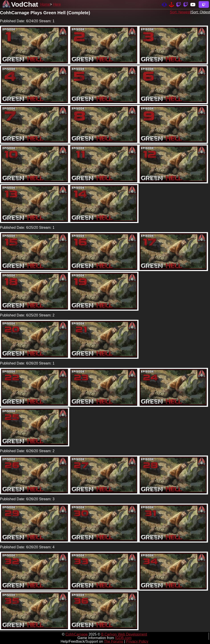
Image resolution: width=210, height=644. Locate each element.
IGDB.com (123, 638)
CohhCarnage (77, 634)
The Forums (114, 641)
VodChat (25, 4)
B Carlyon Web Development (124, 634)
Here (57, 4)
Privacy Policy (137, 641)
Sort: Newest (180, 12)
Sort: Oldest (201, 12)
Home (45, 4)
